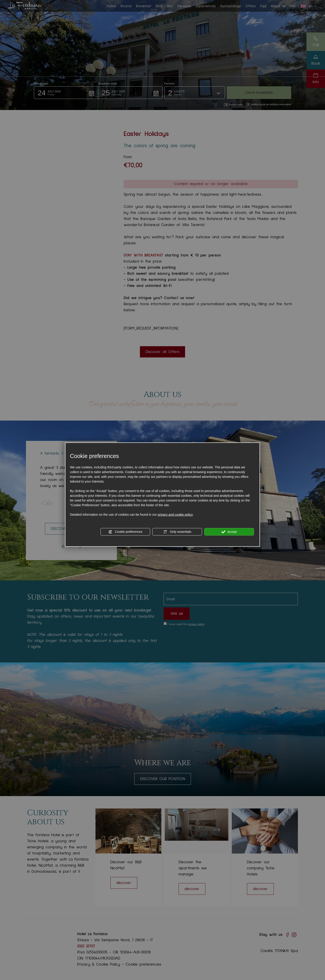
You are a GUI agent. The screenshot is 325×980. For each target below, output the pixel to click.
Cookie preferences (125, 532)
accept (229, 532)
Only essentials (177, 532)
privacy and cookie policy (175, 514)
